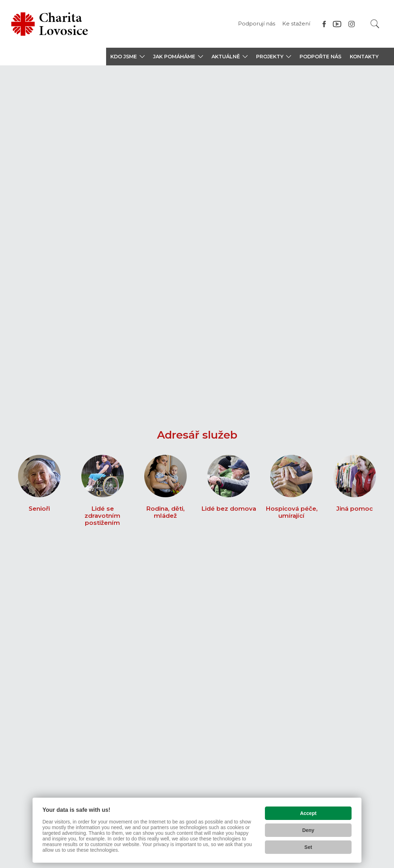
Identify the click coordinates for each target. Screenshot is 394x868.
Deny (308, 828)
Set (308, 845)
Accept (308, 811)
